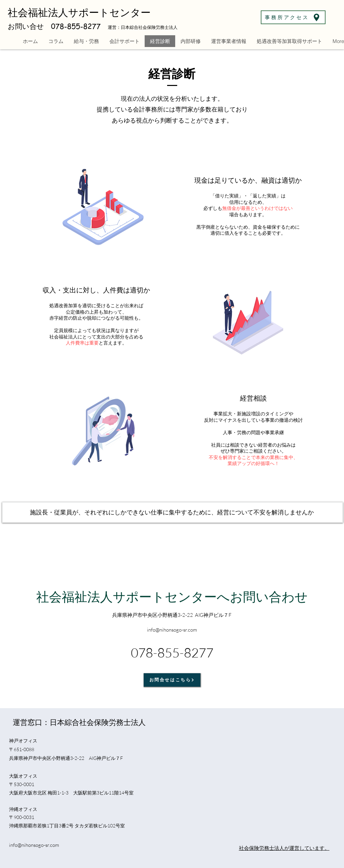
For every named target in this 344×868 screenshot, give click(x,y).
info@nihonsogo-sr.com (34, 845)
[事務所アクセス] (293, 17)
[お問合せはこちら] (172, 680)
